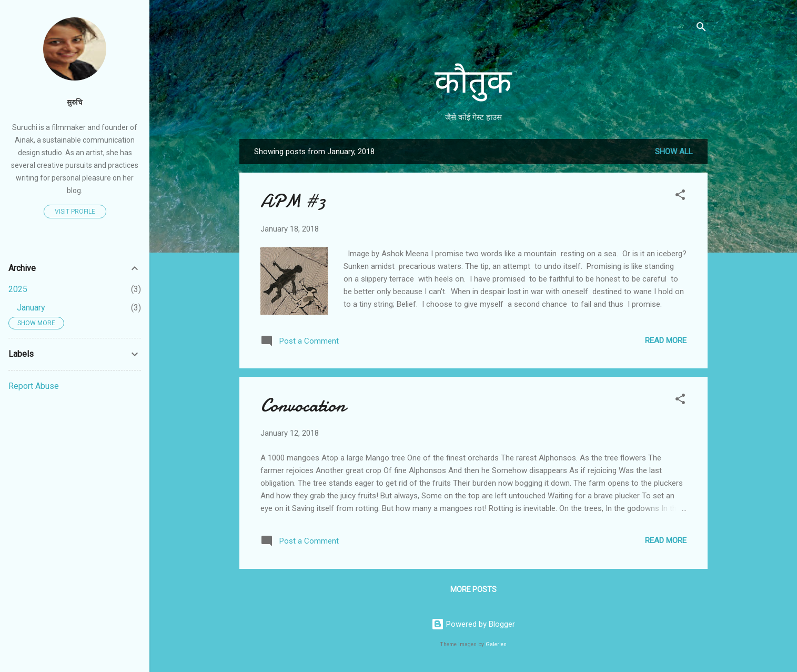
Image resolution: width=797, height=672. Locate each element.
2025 (18, 289)
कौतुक (473, 82)
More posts (473, 589)
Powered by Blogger (473, 624)
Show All (674, 152)
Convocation (303, 405)
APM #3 (293, 201)
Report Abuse (34, 386)
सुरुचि (75, 102)
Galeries (496, 644)
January (31, 308)
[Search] (701, 29)
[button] (680, 197)
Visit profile (75, 212)
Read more (666, 340)
